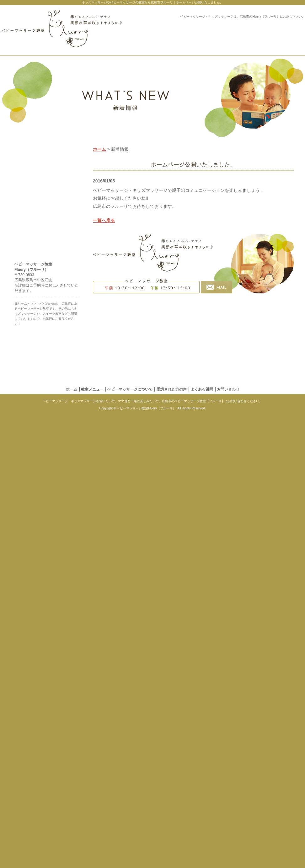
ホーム (99, 171)
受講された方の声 (172, 837)
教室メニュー (92, 837)
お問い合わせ (228, 837)
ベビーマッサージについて (130, 837)
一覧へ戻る (104, 242)
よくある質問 (202, 837)
